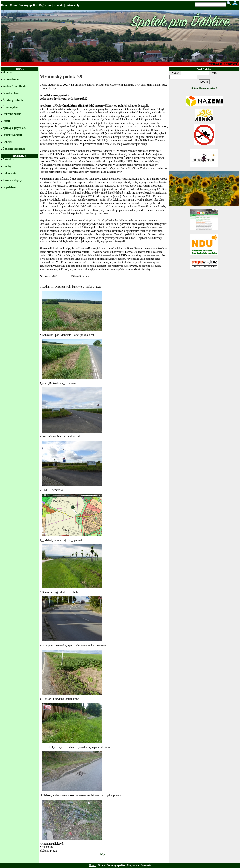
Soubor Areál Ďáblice (15, 86)
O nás (13, 5)
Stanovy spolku (28, 5)
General (7, 142)
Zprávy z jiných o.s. (14, 128)
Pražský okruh (11, 93)
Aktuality (8, 159)
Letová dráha (11, 79)
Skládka (7, 72)
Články (7, 166)
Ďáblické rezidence (14, 149)
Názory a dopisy (12, 180)
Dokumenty (72, 5)
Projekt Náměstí (12, 135)
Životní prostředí (13, 100)
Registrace (45, 5)
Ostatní (7, 121)
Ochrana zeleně (12, 114)
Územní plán (10, 107)
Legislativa (9, 187)
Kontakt (58, 5)
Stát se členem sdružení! (204, 88)
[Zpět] (104, 854)
